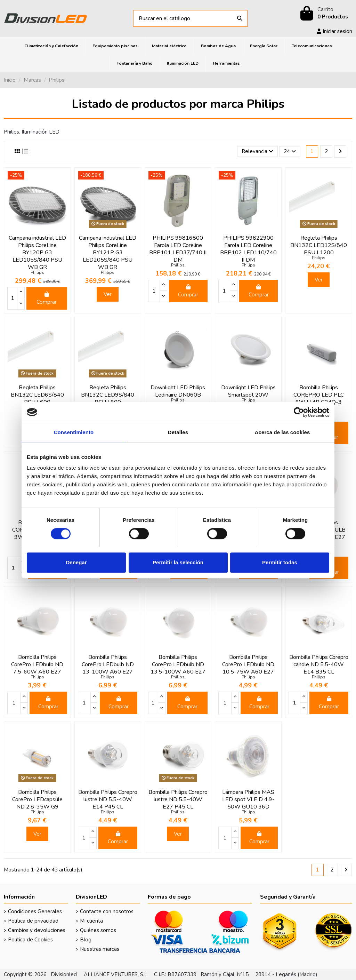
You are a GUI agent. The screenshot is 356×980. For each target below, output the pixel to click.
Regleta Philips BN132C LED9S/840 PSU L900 (108, 395)
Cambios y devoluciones (37, 930)
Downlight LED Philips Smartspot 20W (248, 391)
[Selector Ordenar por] (257, 152)
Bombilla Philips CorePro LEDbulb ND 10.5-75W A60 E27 (248, 664)
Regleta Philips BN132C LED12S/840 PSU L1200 (319, 245)
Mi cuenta (91, 921)
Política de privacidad (33, 921)
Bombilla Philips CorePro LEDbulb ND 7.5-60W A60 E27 (37, 664)
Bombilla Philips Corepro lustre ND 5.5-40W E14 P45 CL (108, 799)
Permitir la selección (178, 562)
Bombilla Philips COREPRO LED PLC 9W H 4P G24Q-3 (319, 395)
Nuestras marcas (100, 949)
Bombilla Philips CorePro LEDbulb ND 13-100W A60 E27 (108, 664)
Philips (37, 272)
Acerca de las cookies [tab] (282, 432)
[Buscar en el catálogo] (240, 19)
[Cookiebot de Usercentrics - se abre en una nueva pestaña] (299, 412)
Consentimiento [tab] (74, 432)
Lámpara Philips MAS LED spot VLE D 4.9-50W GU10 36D (248, 799)
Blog (86, 940)
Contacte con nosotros (107, 911)
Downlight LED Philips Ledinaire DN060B (178, 391)
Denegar (76, 562)
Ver (108, 294)
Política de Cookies (30, 940)
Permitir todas (280, 562)
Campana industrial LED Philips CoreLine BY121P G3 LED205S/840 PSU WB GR (108, 253)
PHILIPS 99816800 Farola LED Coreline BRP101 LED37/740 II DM (178, 249)
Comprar (47, 299)
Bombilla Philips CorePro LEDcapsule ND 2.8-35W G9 (37, 799)
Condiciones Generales (35, 911)
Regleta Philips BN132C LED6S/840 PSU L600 (37, 395)
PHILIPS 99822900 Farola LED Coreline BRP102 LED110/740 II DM (248, 249)
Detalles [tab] (178, 432)
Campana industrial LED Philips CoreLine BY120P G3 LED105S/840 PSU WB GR (37, 253)
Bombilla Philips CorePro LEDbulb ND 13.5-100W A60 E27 (178, 664)
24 (290, 151)
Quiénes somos (98, 930)
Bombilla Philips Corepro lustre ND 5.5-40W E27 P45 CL (178, 799)
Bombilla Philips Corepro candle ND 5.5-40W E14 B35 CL (319, 664)
